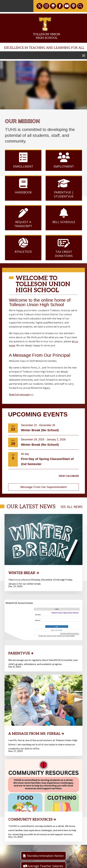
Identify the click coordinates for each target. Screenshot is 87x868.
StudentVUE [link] (64, 196)
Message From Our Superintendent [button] (44, 487)
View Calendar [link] (69, 476)
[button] (84, 55)
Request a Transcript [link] (23, 221)
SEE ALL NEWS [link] (72, 507)
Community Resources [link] (31, 842)
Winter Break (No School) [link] (40, 430)
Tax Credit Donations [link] (64, 250)
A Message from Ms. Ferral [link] (34, 748)
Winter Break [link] (22, 573)
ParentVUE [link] (19, 661)
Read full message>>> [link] (21, 394)
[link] (39, 6)
